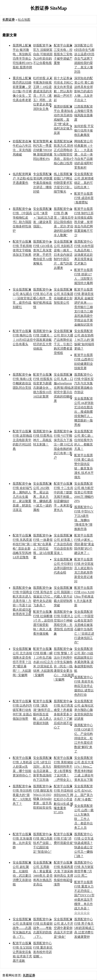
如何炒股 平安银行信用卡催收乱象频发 (84, 130)
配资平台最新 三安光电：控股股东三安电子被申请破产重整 (63, 54)
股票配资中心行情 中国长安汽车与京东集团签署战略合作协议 (84, 383)
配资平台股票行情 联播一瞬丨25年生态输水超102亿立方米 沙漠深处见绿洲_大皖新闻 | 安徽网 (43, 662)
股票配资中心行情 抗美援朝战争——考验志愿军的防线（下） (43, 928)
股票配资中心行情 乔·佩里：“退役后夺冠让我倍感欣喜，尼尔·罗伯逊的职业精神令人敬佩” (64, 222)
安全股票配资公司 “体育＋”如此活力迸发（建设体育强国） (43, 218)
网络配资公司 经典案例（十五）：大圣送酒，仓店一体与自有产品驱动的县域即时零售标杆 (84, 154)
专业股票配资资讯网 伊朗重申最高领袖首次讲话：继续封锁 (43, 183)
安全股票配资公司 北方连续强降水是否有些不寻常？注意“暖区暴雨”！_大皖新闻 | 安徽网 (22, 662)
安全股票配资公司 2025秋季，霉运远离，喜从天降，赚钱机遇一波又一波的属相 (42, 497)
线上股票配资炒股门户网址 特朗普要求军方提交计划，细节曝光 (63, 183)
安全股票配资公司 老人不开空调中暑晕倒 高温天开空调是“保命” (64, 928)
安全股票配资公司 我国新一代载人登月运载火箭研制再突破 (64, 596)
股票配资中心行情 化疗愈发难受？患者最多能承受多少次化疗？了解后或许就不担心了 (64, 714)
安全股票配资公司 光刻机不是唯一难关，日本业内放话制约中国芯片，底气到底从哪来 (64, 255)
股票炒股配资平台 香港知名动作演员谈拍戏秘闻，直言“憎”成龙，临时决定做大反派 (64, 120)
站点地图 (24, 20)
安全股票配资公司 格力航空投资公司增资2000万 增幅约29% (84, 492)
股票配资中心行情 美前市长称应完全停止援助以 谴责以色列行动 (84, 686)
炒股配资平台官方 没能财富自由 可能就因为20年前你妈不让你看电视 (43, 54)
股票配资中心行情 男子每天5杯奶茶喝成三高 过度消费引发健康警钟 (84, 928)
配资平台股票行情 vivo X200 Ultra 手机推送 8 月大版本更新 (84, 596)
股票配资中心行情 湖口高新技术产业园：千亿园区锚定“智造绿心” (43, 843)
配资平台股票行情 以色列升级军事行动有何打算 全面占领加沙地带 (22, 710)
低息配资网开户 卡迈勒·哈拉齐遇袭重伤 (23, 178)
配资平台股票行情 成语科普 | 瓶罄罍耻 (84, 198)
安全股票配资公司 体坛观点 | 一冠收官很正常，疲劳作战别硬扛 (23, 298)
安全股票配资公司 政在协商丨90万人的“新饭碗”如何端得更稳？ (84, 340)
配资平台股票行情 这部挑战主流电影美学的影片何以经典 (22, 440)
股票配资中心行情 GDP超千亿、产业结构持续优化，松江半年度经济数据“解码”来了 (84, 738)
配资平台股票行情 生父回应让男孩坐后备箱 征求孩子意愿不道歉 (22, 952)
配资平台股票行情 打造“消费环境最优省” (64, 838)
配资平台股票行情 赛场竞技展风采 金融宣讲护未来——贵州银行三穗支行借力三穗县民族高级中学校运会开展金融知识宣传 (84, 307)
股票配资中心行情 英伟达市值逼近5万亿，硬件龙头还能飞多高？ (43, 596)
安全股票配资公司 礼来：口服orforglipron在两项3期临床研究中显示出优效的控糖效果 (64, 388)
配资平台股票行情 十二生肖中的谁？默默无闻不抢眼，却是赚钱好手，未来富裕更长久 (64, 497)
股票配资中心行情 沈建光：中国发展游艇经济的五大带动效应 (43, 340)
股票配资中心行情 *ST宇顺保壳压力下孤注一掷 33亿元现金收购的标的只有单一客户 (64, 444)
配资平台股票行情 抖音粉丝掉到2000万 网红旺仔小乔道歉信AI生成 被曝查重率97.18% (64, 799)
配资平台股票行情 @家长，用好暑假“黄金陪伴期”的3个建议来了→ (84, 544)
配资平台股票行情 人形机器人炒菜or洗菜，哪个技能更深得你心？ (22, 767)
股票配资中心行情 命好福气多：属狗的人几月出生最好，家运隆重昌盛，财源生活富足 (22, 497)
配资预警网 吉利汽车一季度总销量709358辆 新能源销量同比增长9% (43, 150)
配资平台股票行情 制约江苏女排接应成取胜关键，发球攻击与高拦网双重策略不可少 (84, 222)
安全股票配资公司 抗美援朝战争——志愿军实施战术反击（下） (22, 928)
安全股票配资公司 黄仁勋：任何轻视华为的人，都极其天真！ (84, 440)
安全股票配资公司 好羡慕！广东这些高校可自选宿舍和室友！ (64, 544)
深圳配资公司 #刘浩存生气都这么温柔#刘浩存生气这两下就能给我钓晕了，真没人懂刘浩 (84, 59)
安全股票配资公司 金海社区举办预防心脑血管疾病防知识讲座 (84, 710)
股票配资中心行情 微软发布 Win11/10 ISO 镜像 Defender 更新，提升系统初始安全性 (43, 797)
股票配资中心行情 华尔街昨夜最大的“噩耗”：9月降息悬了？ (22, 795)
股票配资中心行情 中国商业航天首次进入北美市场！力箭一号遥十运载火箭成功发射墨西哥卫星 (22, 601)
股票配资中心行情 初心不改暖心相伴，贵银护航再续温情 (43, 298)
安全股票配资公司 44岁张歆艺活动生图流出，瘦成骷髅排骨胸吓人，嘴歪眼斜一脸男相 (84, 412)
